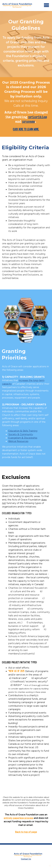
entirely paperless (14, 818)
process (29, 818)
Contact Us (26, 859)
